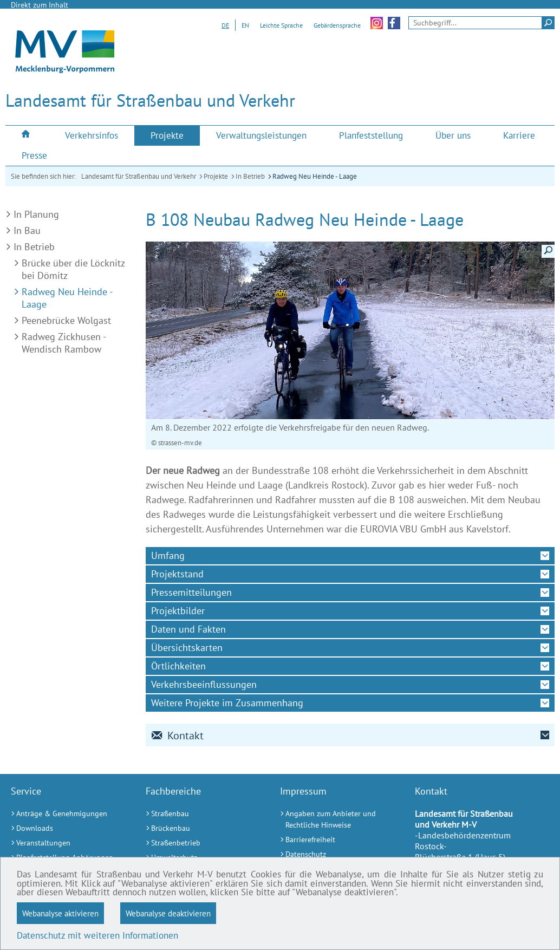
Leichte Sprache (281, 25)
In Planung (36, 214)
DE (225, 25)
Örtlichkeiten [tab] (178, 666)
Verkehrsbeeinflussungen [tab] (204, 684)
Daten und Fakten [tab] (188, 629)
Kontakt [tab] (177, 736)
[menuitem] (27, 135)
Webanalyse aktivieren (60, 913)
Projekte (216, 176)
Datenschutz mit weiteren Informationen (97, 935)
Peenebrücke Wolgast (66, 320)
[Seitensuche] (481, 23)
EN (245, 25)
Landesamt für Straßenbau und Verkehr (139, 176)
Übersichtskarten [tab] (187, 648)
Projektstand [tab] (177, 574)
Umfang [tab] (168, 555)
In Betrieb (250, 176)
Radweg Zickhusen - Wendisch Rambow (64, 343)
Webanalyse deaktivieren (168, 913)
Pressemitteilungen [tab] (191, 592)
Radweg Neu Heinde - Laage (315, 176)
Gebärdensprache (337, 25)
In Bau (27, 230)
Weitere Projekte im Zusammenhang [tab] (227, 703)
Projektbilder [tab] (178, 611)
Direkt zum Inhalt (40, 5)
